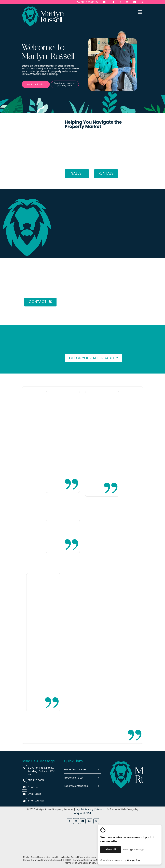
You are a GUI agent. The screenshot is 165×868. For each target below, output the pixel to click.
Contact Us (40, 302)
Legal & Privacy (84, 810)
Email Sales (34, 794)
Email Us (33, 787)
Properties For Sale (75, 770)
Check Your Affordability (94, 358)
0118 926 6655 (87, 2)
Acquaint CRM (82, 813)
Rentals (106, 173)
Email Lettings (36, 801)
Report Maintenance (76, 786)
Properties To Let (74, 778)
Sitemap (100, 810)
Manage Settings (134, 849)
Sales (77, 173)
